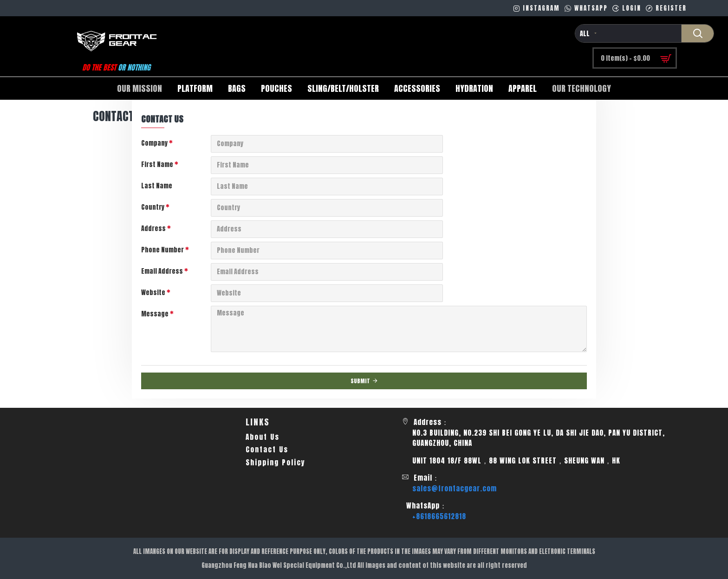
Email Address (162, 271)
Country (153, 207)
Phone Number (162, 250)
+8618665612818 (439, 516)
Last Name (157, 186)
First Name (157, 164)
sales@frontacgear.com (455, 489)
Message (155, 314)
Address (153, 228)
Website (153, 293)
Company (154, 143)
